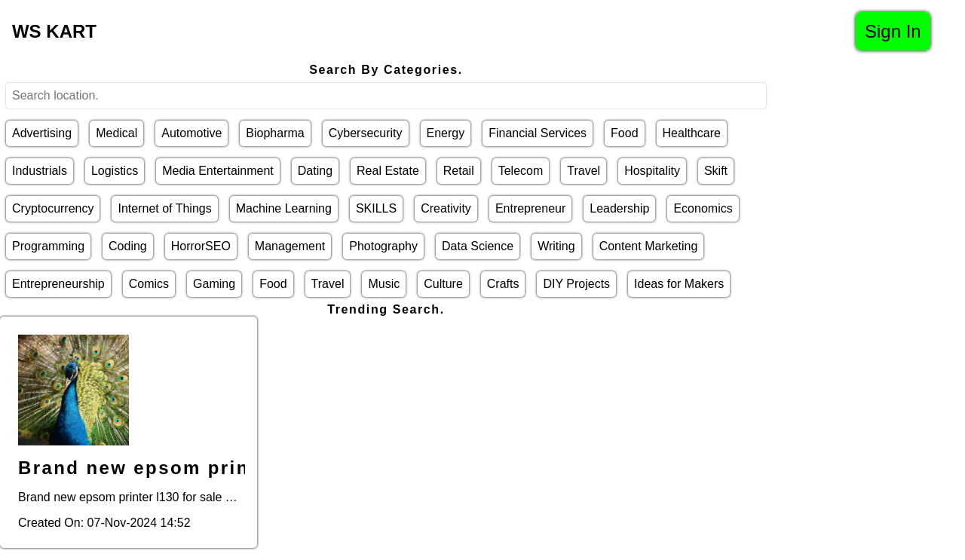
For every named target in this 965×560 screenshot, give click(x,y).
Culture (443, 284)
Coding (128, 246)
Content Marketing (649, 246)
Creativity (446, 208)
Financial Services (538, 133)
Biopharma (275, 133)
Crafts (503, 284)
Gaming (214, 284)
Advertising (42, 133)
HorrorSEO (201, 246)
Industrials (40, 171)
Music (384, 284)
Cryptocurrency (53, 208)
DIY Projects (576, 284)
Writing (556, 246)
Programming (48, 246)
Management (290, 246)
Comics (149, 284)
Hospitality (652, 171)
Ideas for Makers (679, 284)
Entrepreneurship (58, 284)
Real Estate (388, 171)
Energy (446, 133)
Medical (116, 133)
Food (624, 133)
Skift (716, 171)
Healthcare (692, 133)
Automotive (191, 133)
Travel (584, 171)
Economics (703, 208)
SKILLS (376, 208)
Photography (383, 246)
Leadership (619, 208)
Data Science (478, 246)
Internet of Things (164, 208)
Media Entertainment (218, 171)
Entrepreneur (530, 208)
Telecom (521, 171)
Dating (315, 171)
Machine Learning (284, 208)
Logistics (115, 171)
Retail (459, 171)
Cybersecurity (366, 133)
